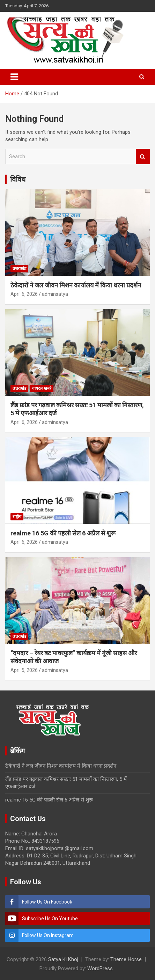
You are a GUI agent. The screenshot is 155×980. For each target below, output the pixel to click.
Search (143, 157)
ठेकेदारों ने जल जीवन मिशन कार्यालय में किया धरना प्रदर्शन (76, 285)
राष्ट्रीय (17, 517)
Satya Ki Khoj (63, 959)
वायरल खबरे (42, 388)
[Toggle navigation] (14, 77)
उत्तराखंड (19, 269)
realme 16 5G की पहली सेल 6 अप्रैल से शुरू (63, 533)
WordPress (100, 968)
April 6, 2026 (24, 294)
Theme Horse (126, 959)
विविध (18, 179)
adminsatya (55, 294)
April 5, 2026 (24, 670)
